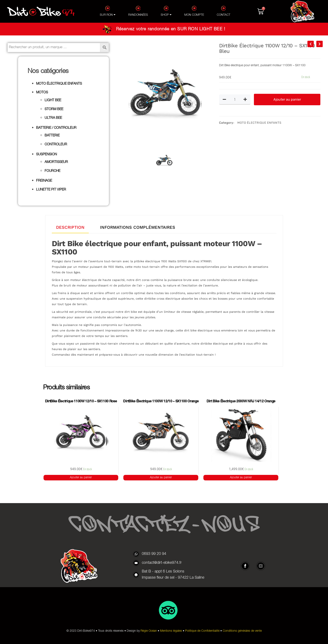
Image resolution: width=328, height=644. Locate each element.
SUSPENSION (46, 155)
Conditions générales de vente (242, 631)
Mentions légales (171, 631)
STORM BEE (54, 109)
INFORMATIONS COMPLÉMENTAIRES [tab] (138, 227)
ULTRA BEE (53, 118)
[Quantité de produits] (235, 99)
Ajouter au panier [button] (81, 478)
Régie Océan (149, 631)
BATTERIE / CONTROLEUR (56, 128)
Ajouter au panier (287, 99)
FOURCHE (52, 171)
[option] (164, 94)
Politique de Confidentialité (202, 631)
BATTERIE (52, 136)
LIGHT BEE (53, 101)
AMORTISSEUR (56, 162)
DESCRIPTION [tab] (70, 227)
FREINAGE (44, 181)
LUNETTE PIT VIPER (51, 190)
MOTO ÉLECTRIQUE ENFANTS (59, 84)
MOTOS (42, 93)
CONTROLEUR (56, 145)
